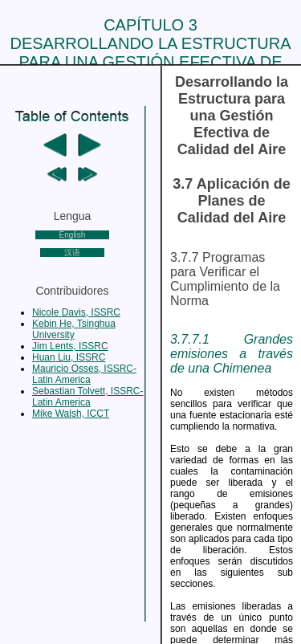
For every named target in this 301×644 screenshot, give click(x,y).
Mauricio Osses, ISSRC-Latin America (84, 374)
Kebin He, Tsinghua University (74, 329)
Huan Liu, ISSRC (69, 357)
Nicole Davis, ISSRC (76, 312)
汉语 (72, 253)
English (73, 235)
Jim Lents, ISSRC (70, 346)
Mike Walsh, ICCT (71, 414)
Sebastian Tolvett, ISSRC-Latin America (88, 397)
